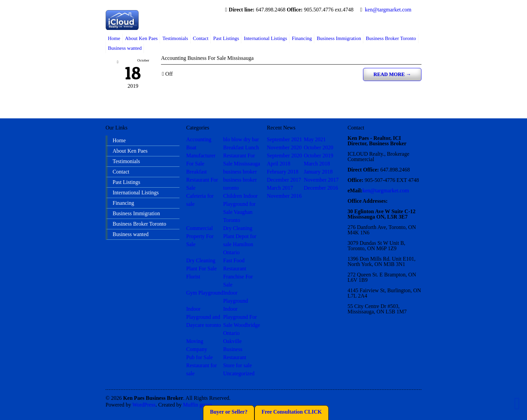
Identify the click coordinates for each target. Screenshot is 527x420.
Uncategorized (239, 373)
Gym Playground (205, 293)
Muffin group (197, 405)
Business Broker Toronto (391, 38)
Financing (302, 38)
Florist (193, 277)
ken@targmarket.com (388, 10)
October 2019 (319, 156)
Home (114, 38)
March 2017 (280, 188)
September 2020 (284, 156)
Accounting (199, 139)
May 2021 (315, 139)
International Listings (265, 38)
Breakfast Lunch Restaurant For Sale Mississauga (242, 156)
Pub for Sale (199, 357)
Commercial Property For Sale (200, 236)
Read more (392, 74)
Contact (201, 38)
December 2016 (321, 188)
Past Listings (226, 38)
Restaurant (235, 357)
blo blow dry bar (241, 139)
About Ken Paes (141, 38)
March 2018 (317, 164)
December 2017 (284, 180)
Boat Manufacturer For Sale (201, 156)
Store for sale (237, 365)
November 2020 (284, 147)
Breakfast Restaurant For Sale (202, 180)
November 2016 (284, 196)
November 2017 (321, 180)
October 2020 (319, 147)
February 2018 (283, 172)
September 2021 (284, 139)
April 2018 (279, 164)
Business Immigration (339, 38)
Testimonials (175, 38)
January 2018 (318, 172)
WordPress (144, 405)
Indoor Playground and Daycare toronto (204, 317)
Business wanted (125, 48)
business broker (240, 172)
